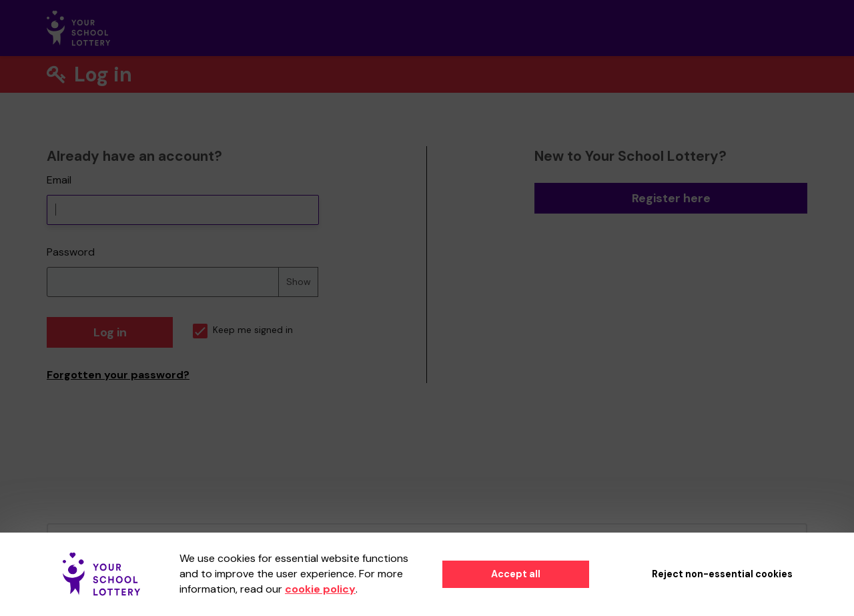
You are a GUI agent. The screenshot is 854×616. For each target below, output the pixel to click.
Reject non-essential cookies (722, 574)
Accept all (516, 574)
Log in (110, 332)
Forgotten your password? (118, 375)
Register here (671, 198)
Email (59, 180)
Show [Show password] (299, 282)
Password (71, 252)
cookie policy (320, 589)
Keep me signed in (243, 330)
